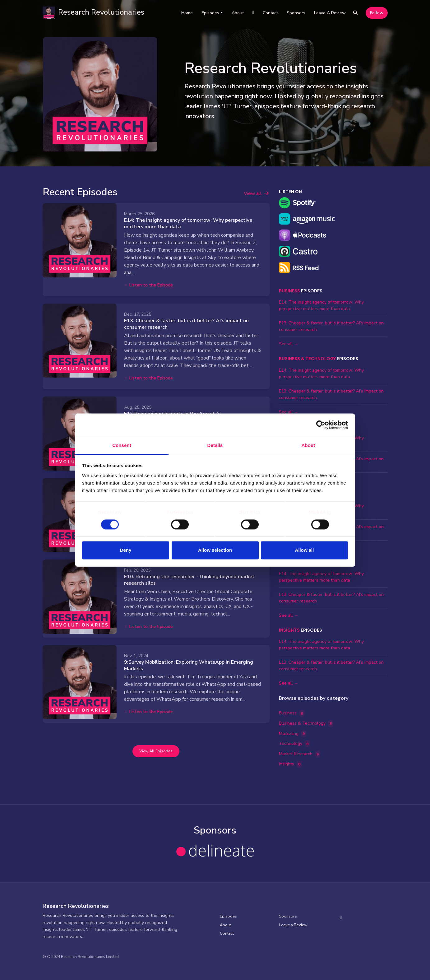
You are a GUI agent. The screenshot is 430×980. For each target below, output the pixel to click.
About (238, 13)
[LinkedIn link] (253, 13)
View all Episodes (156, 751)
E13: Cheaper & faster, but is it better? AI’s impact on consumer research (186, 324)
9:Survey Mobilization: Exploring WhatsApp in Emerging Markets (189, 665)
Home (187, 13)
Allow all (305, 550)
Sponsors (296, 13)
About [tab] (308, 445)
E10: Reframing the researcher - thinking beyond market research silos (189, 580)
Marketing (293, 734)
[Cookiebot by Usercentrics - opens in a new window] (321, 425)
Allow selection (215, 550)
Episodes (210, 13)
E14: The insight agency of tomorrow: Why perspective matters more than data (188, 223)
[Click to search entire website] (355, 13)
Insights (289, 630)
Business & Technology (307, 359)
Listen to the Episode (149, 285)
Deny (126, 550)
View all (257, 193)
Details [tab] (215, 445)
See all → (289, 344)
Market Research (300, 754)
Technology (295, 744)
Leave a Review (330, 13)
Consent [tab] (122, 445)
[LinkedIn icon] (341, 917)
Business (289, 291)
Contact (270, 13)
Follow (377, 13)
